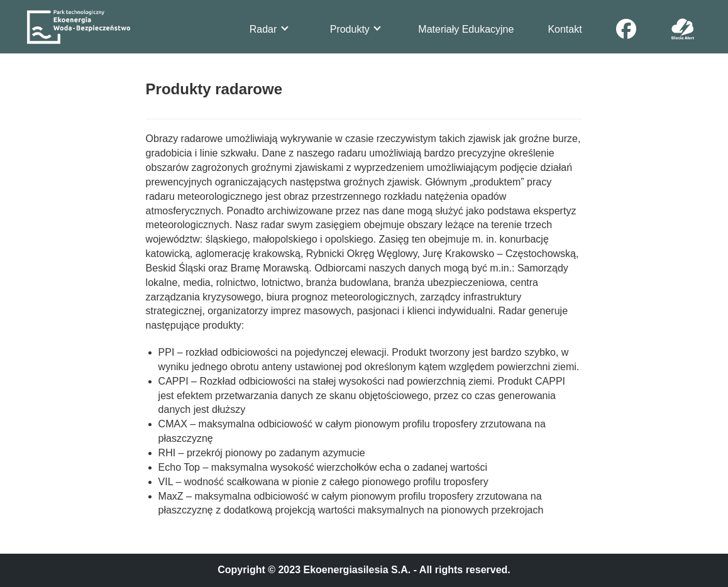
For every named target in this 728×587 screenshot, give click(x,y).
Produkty (356, 29)
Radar (269, 29)
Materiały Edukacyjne (466, 29)
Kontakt (565, 29)
